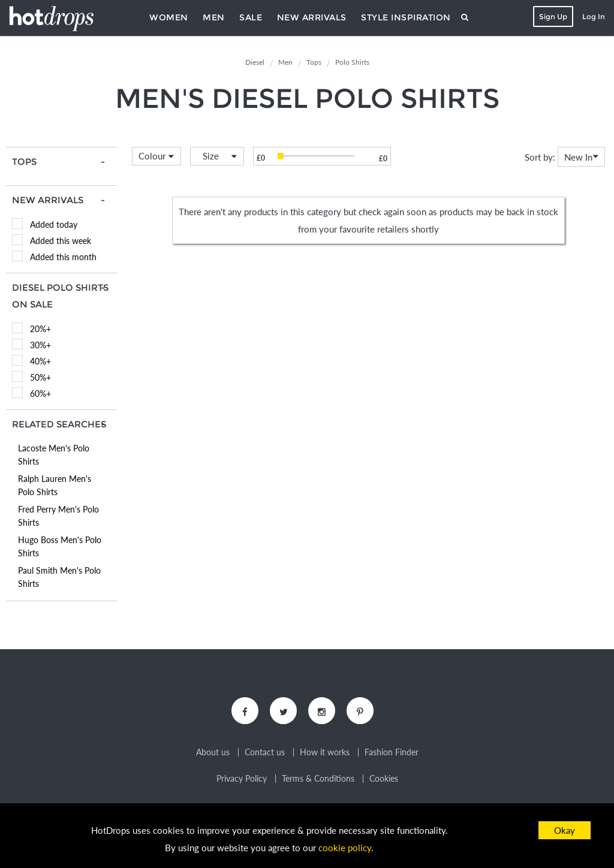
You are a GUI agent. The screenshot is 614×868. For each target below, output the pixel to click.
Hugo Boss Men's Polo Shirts (60, 546)
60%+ (40, 394)
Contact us (265, 752)
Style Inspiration (406, 17)
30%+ (40, 345)
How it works (325, 752)
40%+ (40, 361)
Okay (565, 830)
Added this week (61, 241)
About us (213, 752)
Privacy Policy (242, 779)
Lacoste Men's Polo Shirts (54, 455)
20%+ (40, 329)
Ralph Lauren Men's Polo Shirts (55, 485)
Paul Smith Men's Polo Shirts (59, 577)
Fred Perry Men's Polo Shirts (58, 516)
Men (214, 17)
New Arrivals (312, 17)
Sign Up (553, 16)
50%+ (40, 377)
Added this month (63, 257)
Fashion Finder (392, 752)
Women (169, 17)
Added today (54, 224)
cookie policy (345, 848)
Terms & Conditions (318, 779)
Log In (594, 16)
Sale (251, 17)
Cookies (384, 779)
